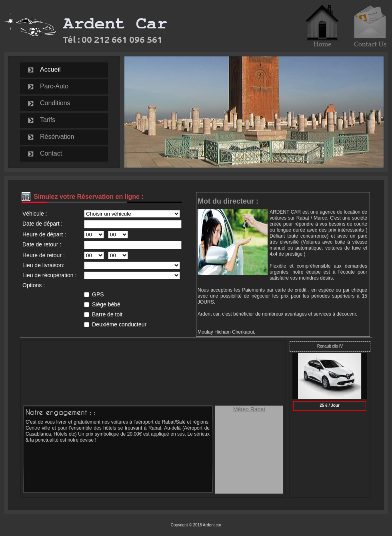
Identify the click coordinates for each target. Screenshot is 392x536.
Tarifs (48, 120)
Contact (51, 153)
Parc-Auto (54, 86)
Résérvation (57, 137)
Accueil (50, 69)
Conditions (55, 103)
